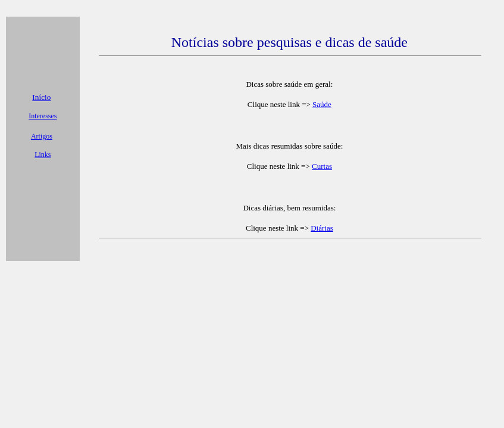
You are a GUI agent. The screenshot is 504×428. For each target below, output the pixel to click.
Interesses (43, 116)
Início (41, 97)
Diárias (322, 228)
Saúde (322, 104)
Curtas (322, 166)
